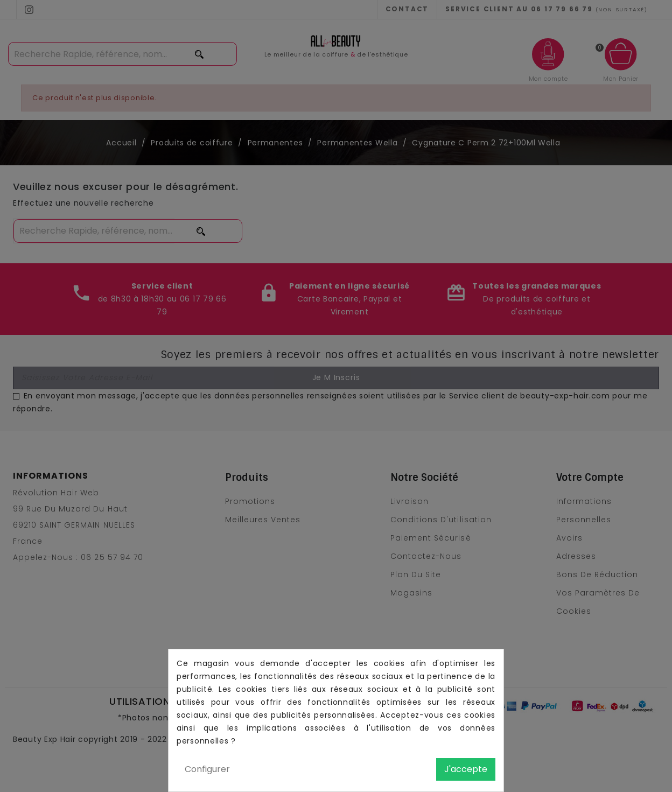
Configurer (207, 769)
